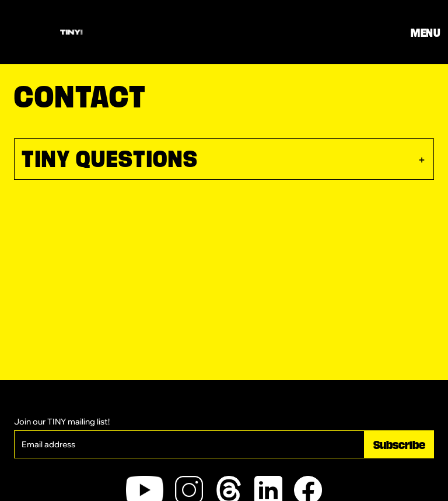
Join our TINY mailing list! (62, 422)
